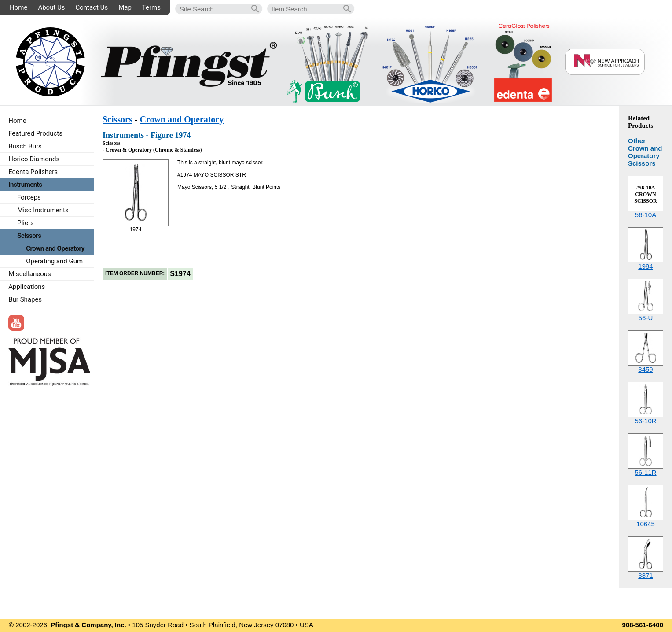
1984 (645, 266)
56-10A (646, 215)
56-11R (645, 472)
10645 (646, 524)
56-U (646, 318)
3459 (645, 369)
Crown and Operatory (182, 119)
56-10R (645, 421)
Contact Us (92, 7)
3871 (645, 575)
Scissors (118, 119)
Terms (151, 7)
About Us (51, 7)
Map (125, 7)
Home (18, 7)
